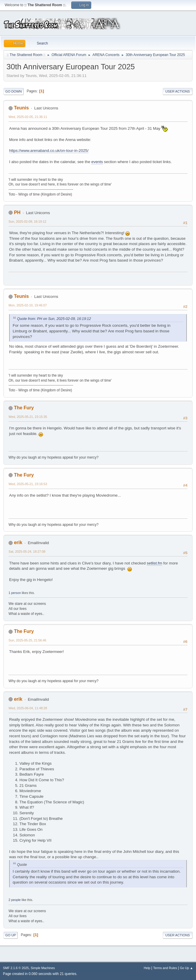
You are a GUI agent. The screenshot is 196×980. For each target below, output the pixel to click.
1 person (15, 593)
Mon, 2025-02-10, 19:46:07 (28, 305)
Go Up (11, 935)
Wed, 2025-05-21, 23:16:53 (28, 484)
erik (18, 542)
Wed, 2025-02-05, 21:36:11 (28, 117)
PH (17, 212)
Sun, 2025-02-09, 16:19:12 (27, 221)
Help (147, 968)
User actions (178, 91)
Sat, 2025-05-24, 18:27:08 (27, 551)
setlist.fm (155, 563)
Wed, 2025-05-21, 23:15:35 (28, 417)
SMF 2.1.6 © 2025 (16, 968)
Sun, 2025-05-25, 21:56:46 (27, 640)
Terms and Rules (165, 968)
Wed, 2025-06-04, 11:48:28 (28, 708)
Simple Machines (43, 968)
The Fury (24, 408)
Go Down (14, 91)
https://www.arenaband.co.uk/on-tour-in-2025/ (49, 151)
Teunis (21, 108)
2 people (15, 900)
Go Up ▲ (186, 968)
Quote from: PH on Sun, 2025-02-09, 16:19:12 (54, 319)
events (97, 162)
